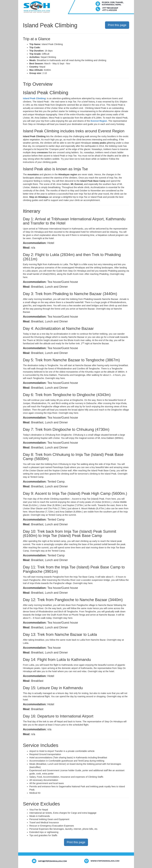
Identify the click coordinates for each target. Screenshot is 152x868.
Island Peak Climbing (34, 98)
